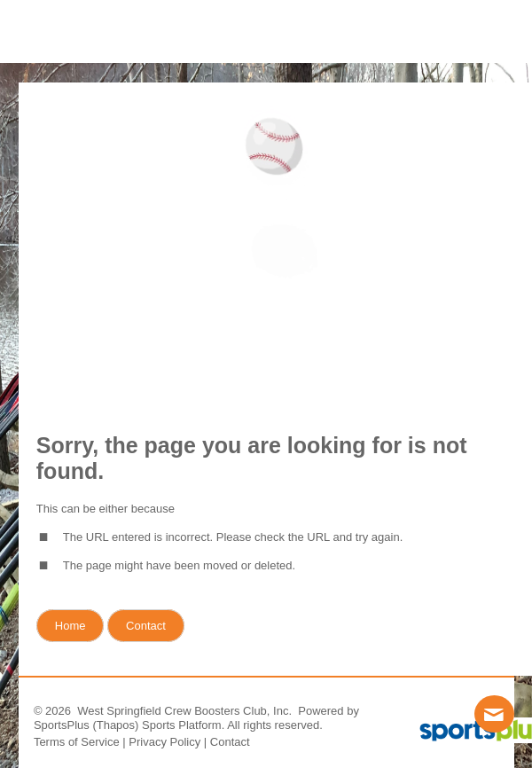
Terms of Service (77, 742)
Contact (230, 742)
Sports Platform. (183, 725)
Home (70, 626)
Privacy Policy (164, 742)
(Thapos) (115, 725)
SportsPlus (62, 725)
